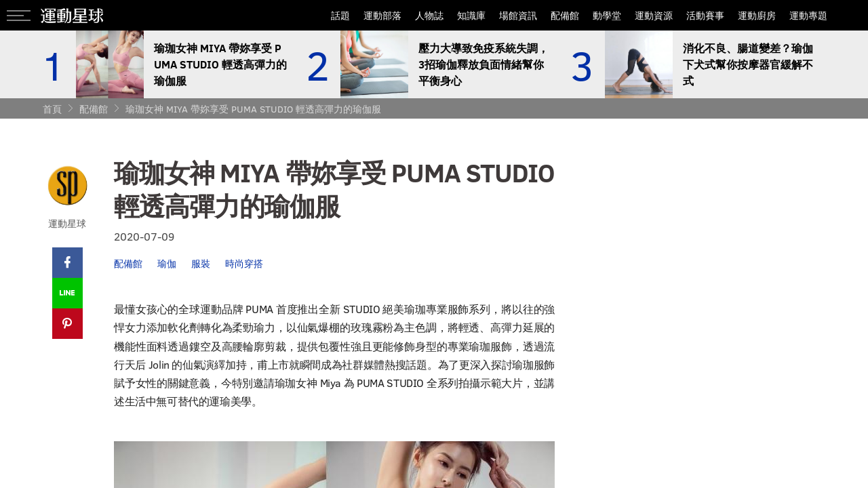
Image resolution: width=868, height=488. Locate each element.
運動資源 (654, 15)
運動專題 (808, 15)
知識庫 (471, 15)
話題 (340, 15)
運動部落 (382, 15)
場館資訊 (518, 15)
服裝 (201, 263)
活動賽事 (705, 15)
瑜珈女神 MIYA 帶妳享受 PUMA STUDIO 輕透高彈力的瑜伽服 (253, 109)
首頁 (52, 109)
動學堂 (607, 15)
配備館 (565, 15)
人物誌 (429, 15)
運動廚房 (757, 15)
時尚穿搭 (244, 263)
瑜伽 (167, 263)
